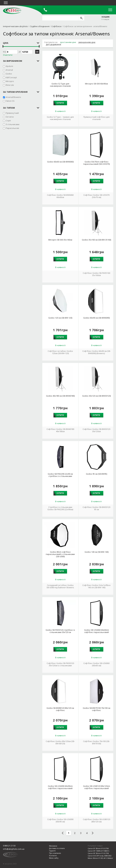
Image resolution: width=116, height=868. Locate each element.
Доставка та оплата (57, 848)
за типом (9, 108)
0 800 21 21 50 (9, 846)
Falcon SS (10, 101)
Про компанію (55, 853)
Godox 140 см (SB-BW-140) (97, 552)
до (26, 52)
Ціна (6, 43)
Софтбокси (56, 26)
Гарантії (52, 851)
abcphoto (12, 11)
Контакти (53, 856)
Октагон (10, 117)
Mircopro (10, 81)
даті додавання (53, 44)
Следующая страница (93, 833)
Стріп (8, 121)
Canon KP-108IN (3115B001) (98, 851)
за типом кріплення (15, 92)
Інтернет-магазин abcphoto (15, 26)
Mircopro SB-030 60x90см (96, 84)
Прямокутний (12, 113)
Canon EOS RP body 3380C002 (100, 856)
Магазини (53, 846)
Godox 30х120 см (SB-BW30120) (96, 396)
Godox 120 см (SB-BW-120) (60, 318)
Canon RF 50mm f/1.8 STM (98, 853)
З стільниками (13, 124)
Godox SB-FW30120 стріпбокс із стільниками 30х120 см (60, 631)
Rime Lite (10, 85)
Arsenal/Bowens (13, 97)
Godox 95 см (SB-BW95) (97, 474)
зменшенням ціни (87, 42)
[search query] (60, 18)
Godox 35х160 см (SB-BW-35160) (96, 240)
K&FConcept (11, 77)
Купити (60, 103)
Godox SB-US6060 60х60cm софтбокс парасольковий (97, 631)
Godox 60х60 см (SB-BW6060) (60, 162)
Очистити (8, 55)
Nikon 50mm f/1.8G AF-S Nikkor (100, 858)
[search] (81, 18)
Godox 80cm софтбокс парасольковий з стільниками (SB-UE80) (60, 554)
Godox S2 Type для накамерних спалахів (60, 85)
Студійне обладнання (40, 26)
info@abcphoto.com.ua (14, 849)
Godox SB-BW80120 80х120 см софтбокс (60, 709)
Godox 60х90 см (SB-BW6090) (96, 318)
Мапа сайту (54, 858)
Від (10, 52)
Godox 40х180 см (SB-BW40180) (60, 396)
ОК (37, 52)
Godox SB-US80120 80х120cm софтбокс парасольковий (97, 787)
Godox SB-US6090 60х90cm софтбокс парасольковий (60, 787)
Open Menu (110, 10)
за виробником (13, 61)
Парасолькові (12, 128)
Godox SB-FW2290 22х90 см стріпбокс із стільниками (60, 475)
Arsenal (9, 70)
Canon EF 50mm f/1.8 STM (98, 848)
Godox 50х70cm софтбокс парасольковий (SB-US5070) (96, 163)
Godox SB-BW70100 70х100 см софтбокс (97, 709)
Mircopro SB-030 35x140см (60, 240)
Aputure (9, 66)
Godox (9, 74)
